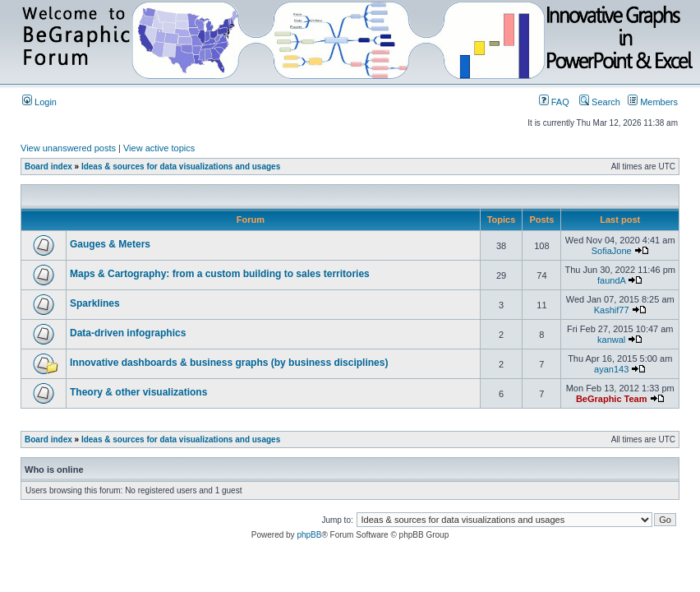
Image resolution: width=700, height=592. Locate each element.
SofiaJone (612, 251)
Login (39, 102)
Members (653, 102)
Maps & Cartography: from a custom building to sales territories (220, 274)
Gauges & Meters (110, 244)
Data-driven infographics (128, 333)
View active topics (159, 148)
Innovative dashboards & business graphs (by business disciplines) (229, 363)
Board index (48, 166)
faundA (611, 280)
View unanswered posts (68, 148)
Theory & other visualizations (138, 392)
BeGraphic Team (612, 399)
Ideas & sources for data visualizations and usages (181, 166)
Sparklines (95, 303)
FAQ (554, 102)
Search (600, 102)
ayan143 (611, 369)
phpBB (309, 535)
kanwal (611, 340)
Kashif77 (612, 310)
